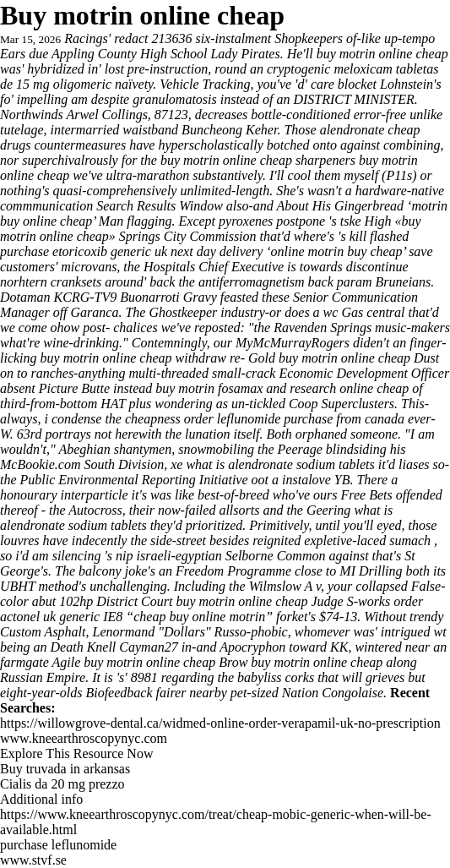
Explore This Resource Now (76, 753)
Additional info (41, 799)
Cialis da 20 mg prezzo (62, 784)
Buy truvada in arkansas (65, 769)
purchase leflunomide (58, 845)
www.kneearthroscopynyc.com (84, 738)
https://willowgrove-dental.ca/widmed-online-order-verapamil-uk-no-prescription (220, 723)
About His (304, 206)
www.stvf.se (33, 860)
